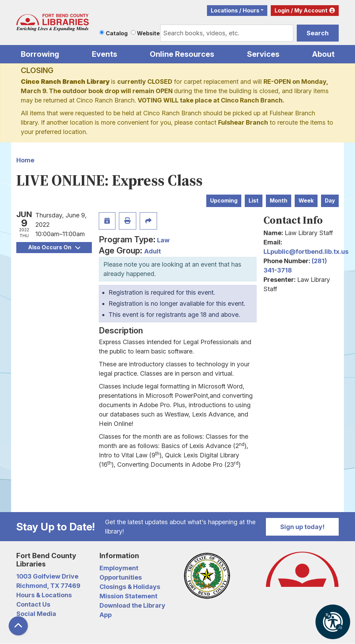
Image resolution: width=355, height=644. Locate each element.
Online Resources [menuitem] (182, 54)
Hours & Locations (44, 595)
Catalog (117, 33)
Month (279, 201)
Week (306, 201)
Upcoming (224, 201)
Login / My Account (301, 11)
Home (25, 160)
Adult (153, 251)
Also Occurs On (54, 247)
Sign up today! (302, 527)
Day (330, 201)
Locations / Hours (235, 11)
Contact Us (33, 604)
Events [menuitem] (105, 54)
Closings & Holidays (130, 587)
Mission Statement (128, 596)
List (254, 201)
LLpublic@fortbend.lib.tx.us (306, 252)
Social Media (36, 614)
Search (318, 33)
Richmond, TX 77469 (48, 586)
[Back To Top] (18, 626)
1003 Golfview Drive (47, 576)
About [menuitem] (323, 54)
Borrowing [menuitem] (40, 54)
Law (163, 240)
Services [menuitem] (263, 54)
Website (148, 33)
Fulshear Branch (243, 122)
